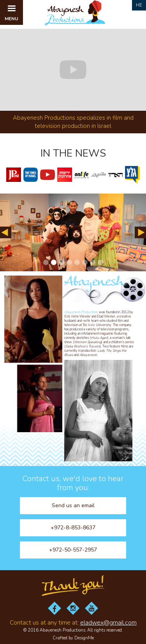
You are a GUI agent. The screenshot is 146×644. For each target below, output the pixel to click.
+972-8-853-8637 (73, 528)
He (139, 5)
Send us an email (73, 505)
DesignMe (84, 638)
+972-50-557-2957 (73, 550)
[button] (11, 12)
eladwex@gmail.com (108, 623)
